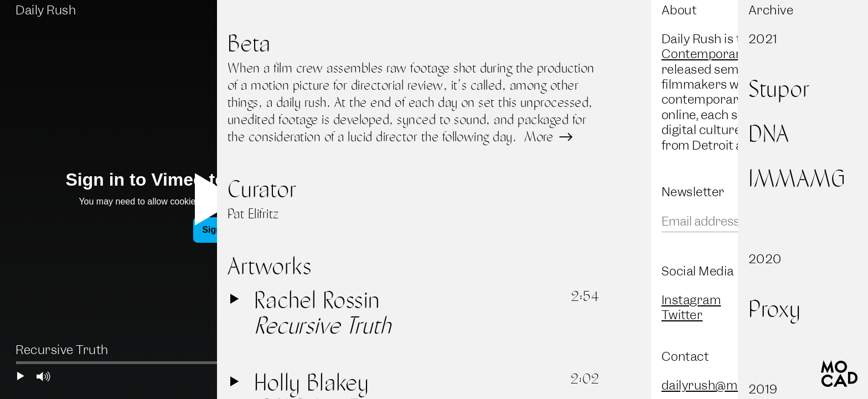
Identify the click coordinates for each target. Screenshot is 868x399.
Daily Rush (46, 10)
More (547, 137)
